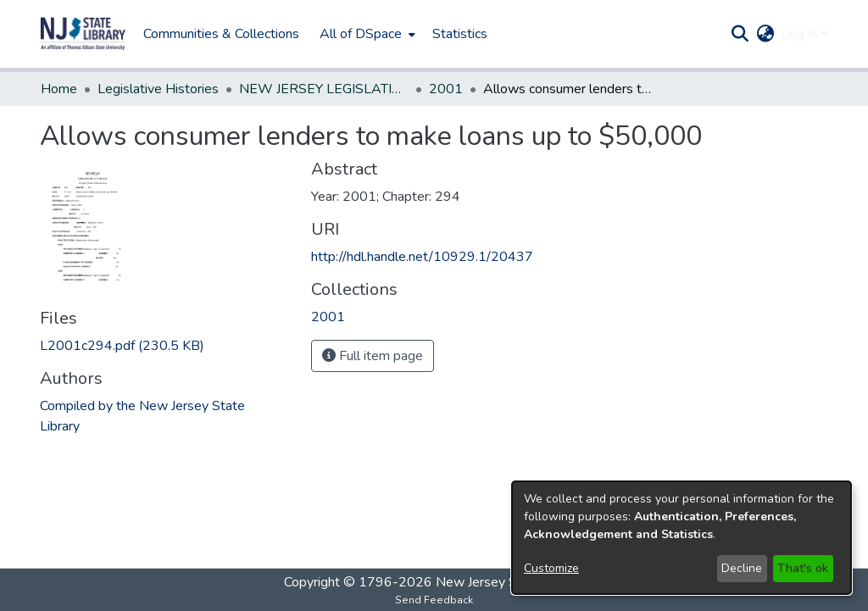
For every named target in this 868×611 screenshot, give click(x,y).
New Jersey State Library (510, 582)
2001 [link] (446, 89)
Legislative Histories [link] (158, 89)
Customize (551, 568)
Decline (742, 568)
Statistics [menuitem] (460, 34)
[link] (122, 346)
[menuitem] (366, 34)
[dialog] (682, 538)
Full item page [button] (373, 356)
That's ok (803, 568)
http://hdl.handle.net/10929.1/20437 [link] (422, 257)
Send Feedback (434, 600)
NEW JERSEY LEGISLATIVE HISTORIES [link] (324, 89)
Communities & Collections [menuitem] (221, 34)
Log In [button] (801, 34)
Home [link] (59, 89)
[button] (83, 34)
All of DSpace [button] (361, 34)
